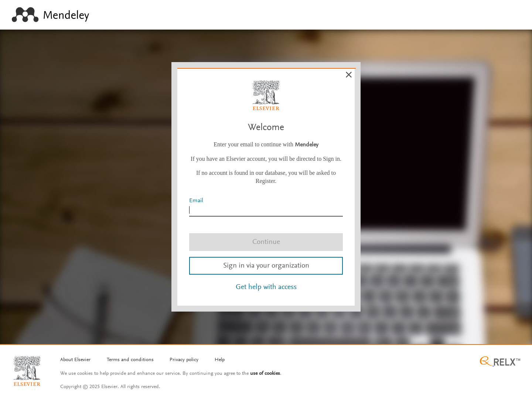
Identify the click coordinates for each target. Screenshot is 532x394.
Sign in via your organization (266, 266)
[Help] (220, 360)
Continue (266, 242)
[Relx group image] (500, 362)
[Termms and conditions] (130, 360)
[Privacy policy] (184, 360)
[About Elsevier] (75, 360)
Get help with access (266, 287)
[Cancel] (349, 75)
